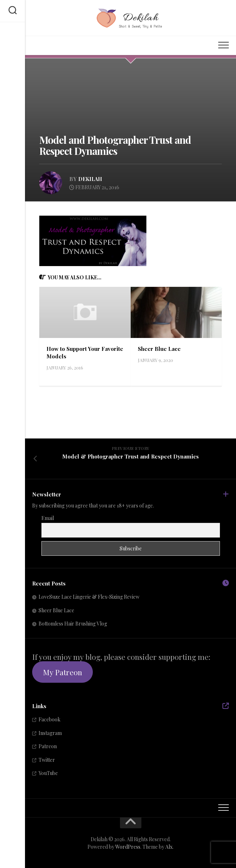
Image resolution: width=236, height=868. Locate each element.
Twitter (47, 759)
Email (48, 518)
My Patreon (62, 672)
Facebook (49, 719)
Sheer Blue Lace (159, 348)
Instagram (50, 733)
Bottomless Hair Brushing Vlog (73, 624)
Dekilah (91, 179)
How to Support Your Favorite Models (73, 352)
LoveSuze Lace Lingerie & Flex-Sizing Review (89, 597)
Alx (169, 846)
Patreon (48, 746)
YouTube (48, 773)
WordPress (128, 846)
